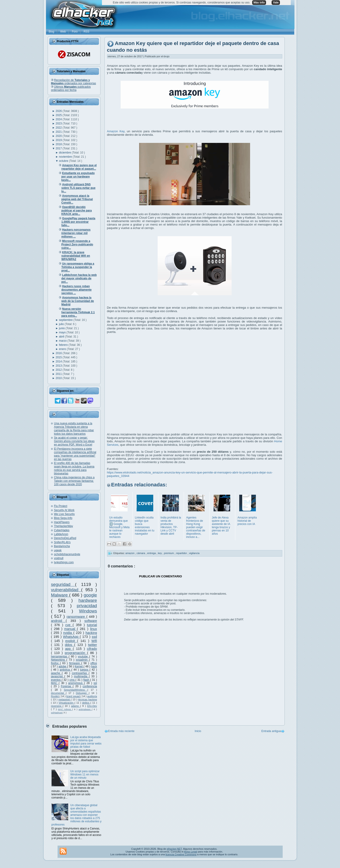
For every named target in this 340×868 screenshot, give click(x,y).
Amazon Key (116, 131)
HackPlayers (62, 522)
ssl (95, 683)
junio (62, 328)
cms (72, 680)
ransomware (76, 617)
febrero (64, 345)
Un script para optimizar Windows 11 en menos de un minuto (85, 775)
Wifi (94, 641)
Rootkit (55, 696)
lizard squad (74, 696)
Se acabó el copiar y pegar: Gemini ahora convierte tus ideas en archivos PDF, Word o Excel (74, 441)
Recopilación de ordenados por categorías (74, 82)
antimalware (85, 709)
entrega (152, 553)
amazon (130, 553)
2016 (59, 353)
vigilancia (194, 553)
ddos (70, 645)
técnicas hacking (87, 699)
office (94, 663)
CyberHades (62, 530)
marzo (63, 341)
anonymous (76, 683)
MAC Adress (65, 709)
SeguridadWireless (76, 690)
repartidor (182, 553)
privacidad (87, 606)
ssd (94, 637)
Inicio (198, 731)
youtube (84, 657)
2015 (59, 357)
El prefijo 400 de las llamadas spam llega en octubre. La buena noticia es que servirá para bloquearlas (74, 468)
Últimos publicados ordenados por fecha (71, 88)
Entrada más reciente (121, 731)
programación (76, 653)
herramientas (60, 657)
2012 (59, 370)
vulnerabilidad (66, 590)
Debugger (82, 693)
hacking (91, 633)
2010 (59, 378)
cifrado (92, 649)
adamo (76, 706)
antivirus (65, 670)
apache (57, 673)
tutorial (92, 625)
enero (63, 349)
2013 (59, 366)
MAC (55, 683)
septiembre (66, 320)
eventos (56, 680)
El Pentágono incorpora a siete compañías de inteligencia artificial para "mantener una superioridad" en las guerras (75, 454)
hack (94, 666)
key (160, 553)
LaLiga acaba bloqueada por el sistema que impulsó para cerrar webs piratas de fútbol (86, 742)
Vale (276, 3)
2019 (59, 140)
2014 (59, 362)
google (90, 595)
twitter (92, 645)
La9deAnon (61, 534)
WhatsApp (72, 637)
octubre (64, 161)
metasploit (65, 699)
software (91, 621)
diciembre (65, 153)
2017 (59, 148)
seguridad (63, 584)
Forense (67, 686)
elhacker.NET (174, 849)
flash (87, 680)
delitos (86, 703)
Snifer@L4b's (62, 542)
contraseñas (80, 673)
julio (62, 324)
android (58, 621)
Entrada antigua (271, 731)
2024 (59, 119)
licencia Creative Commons (181, 854)
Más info (259, 3)
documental (58, 693)
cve (69, 625)
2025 (59, 115)
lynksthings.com (64, 562)
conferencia (90, 686)
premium (169, 553)
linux (94, 629)
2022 (59, 128)
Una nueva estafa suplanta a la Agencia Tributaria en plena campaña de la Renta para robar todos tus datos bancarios (74, 429)
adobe (63, 666)
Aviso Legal (191, 852)
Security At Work (64, 510)
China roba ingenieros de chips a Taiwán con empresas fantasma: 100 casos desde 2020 (74, 481)
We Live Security (64, 514)
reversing (57, 706)
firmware (75, 663)
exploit (71, 641)
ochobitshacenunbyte (67, 554)
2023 (59, 124)
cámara (141, 553)
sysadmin (82, 660)
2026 (59, 111)
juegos (85, 670)
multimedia (81, 676)
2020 (59, 136)
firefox (56, 663)
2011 (59, 374)
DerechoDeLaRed (65, 538)
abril (62, 337)
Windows (88, 611)
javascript (58, 676)
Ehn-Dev (92, 706)
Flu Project (61, 506)
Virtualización (67, 703)
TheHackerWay (64, 526)
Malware (60, 595)
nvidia (68, 633)
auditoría (92, 696)
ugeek (58, 550)
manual (71, 629)
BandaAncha (62, 546)
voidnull (59, 558)
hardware (88, 600)
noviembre (66, 157)
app (69, 649)
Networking (59, 660)
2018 (59, 144)
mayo (63, 332)
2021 (59, 132)
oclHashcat (57, 713)
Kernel (79, 666)
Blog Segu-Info (63, 518)
